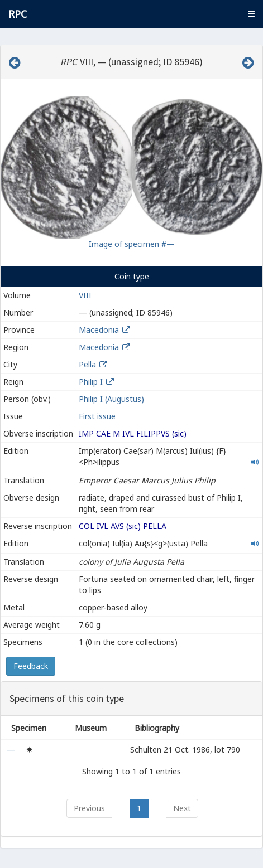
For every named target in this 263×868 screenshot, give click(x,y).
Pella (87, 364)
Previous (89, 808)
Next (182, 808)
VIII (85, 295)
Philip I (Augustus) (111, 399)
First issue (97, 416)
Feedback (31, 666)
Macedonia (99, 330)
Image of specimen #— (132, 244)
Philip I (91, 382)
